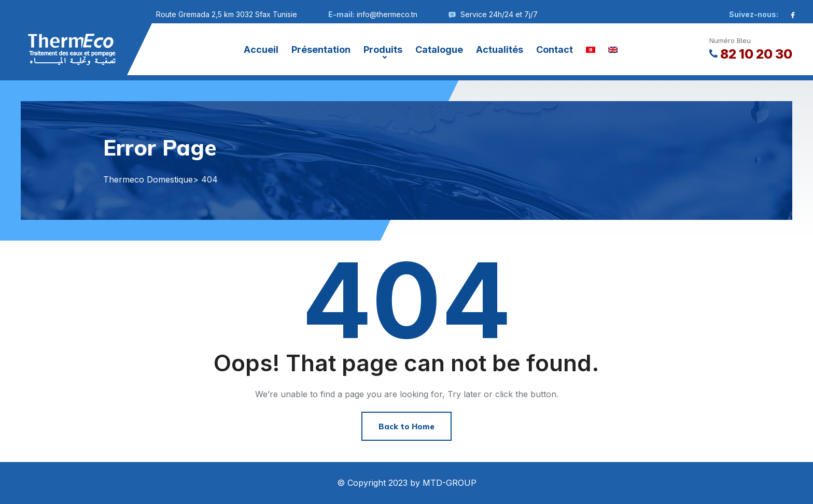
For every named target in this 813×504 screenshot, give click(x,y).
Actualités (500, 50)
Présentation (321, 50)
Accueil (261, 50)
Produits (383, 50)
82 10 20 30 (751, 54)
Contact (555, 50)
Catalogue (439, 50)
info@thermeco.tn (387, 14)
